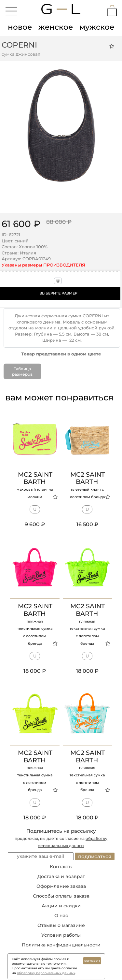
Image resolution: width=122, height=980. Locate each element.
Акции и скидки (61, 906)
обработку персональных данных (46, 973)
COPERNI (19, 45)
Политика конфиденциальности (61, 945)
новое (20, 27)
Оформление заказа (61, 886)
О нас (61, 915)
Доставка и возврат (61, 876)
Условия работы (61, 935)
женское (56, 27)
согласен (92, 961)
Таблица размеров (22, 371)
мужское (97, 27)
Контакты (61, 867)
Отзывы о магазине (61, 925)
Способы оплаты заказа (61, 896)
